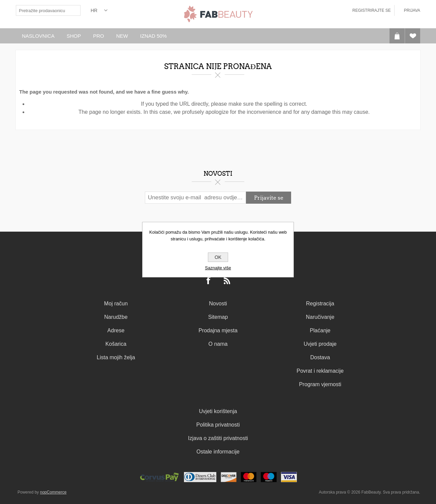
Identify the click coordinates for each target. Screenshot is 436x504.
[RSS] (227, 281)
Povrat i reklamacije (320, 371)
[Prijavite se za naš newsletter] (195, 198)
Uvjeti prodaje (320, 344)
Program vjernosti (320, 384)
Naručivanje (320, 317)
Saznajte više (218, 268)
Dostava (320, 357)
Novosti (218, 304)
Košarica (116, 344)
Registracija (320, 304)
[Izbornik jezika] (99, 10)
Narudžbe (116, 317)
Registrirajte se (372, 10)
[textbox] (43, 10)
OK (218, 257)
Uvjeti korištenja (218, 411)
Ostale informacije (218, 452)
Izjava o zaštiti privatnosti (218, 438)
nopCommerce (53, 492)
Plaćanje (320, 330)
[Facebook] (209, 281)
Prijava (412, 10)
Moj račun (116, 304)
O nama (218, 344)
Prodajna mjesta (218, 330)
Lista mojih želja (116, 357)
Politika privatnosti (218, 425)
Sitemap (218, 317)
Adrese (116, 330)
